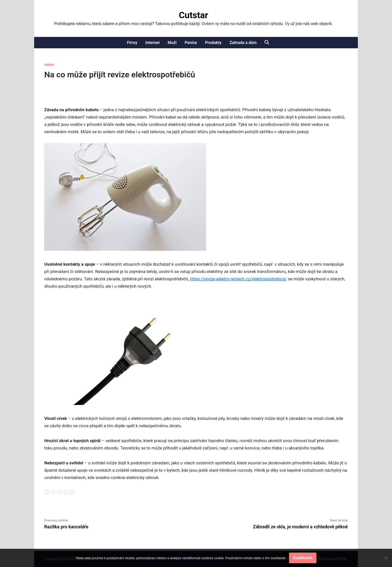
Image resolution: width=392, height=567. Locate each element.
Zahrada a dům (243, 43)
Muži (172, 43)
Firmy (132, 43)
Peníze (191, 43)
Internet (153, 43)
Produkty (213, 43)
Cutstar (193, 15)
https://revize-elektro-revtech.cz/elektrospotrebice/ (238, 279)
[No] (386, 558)
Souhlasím (303, 558)
